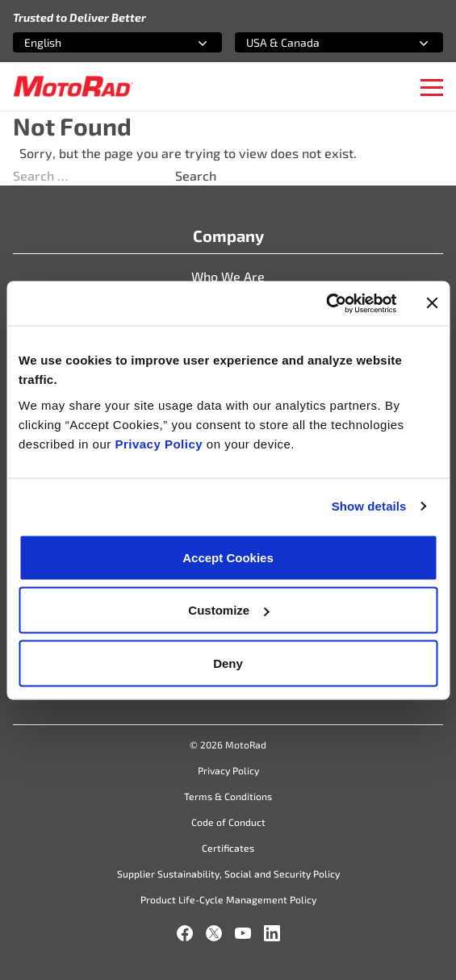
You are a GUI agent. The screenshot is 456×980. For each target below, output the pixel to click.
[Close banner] (432, 303)
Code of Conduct (228, 822)
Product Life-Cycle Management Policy (228, 899)
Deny (228, 663)
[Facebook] (185, 933)
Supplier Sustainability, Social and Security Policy (228, 874)
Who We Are (228, 276)
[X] (214, 933)
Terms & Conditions (228, 796)
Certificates (228, 848)
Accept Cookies (228, 557)
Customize (228, 610)
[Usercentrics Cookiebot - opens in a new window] (326, 303)
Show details (369, 506)
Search (196, 175)
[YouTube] (243, 933)
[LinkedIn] (272, 933)
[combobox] (98, 42)
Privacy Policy (160, 443)
